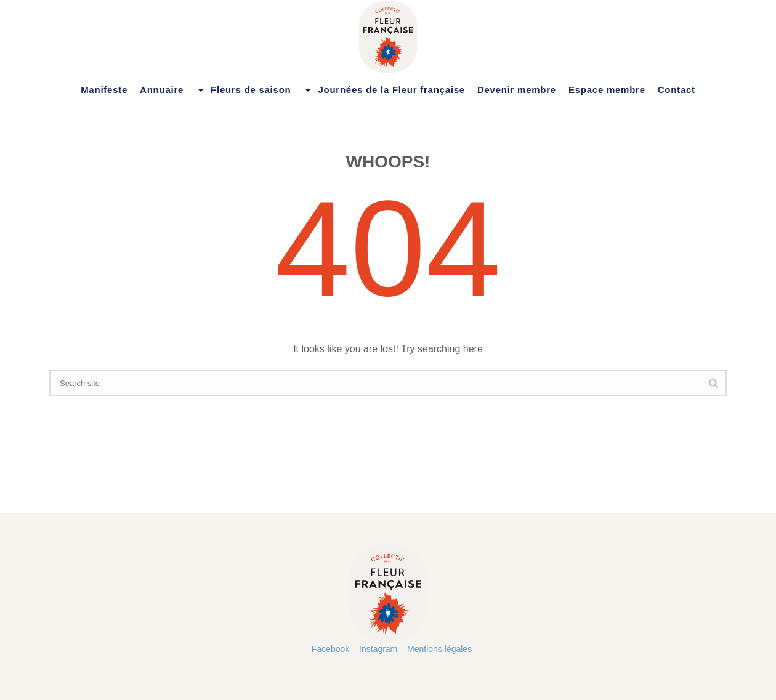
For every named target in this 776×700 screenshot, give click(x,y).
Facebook (330, 649)
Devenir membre (517, 90)
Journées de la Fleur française (384, 90)
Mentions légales (439, 649)
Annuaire (162, 90)
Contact (677, 90)
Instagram (378, 649)
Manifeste (104, 90)
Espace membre (607, 90)
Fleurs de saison (243, 90)
